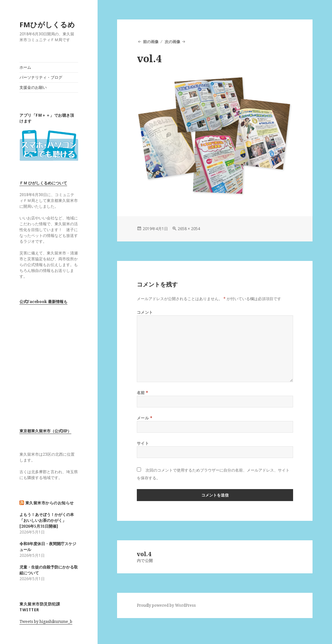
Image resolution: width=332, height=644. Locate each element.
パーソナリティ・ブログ (41, 77)
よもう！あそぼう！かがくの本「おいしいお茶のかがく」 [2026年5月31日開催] (47, 520)
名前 (143, 393)
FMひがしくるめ (47, 24)
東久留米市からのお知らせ (50, 503)
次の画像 (172, 42)
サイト (143, 443)
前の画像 (151, 42)
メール (145, 418)
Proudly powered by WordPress (166, 605)
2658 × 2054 (189, 229)
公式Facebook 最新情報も (43, 302)
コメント (145, 312)
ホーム (25, 67)
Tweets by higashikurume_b (46, 621)
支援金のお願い (33, 87)
